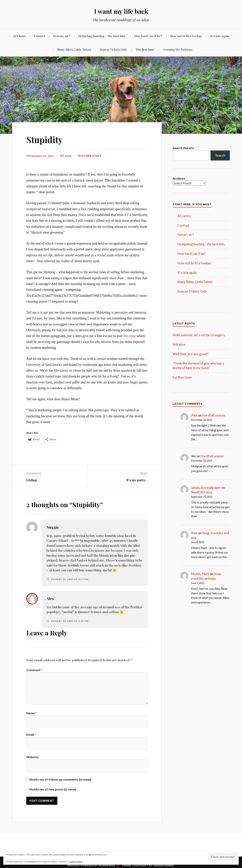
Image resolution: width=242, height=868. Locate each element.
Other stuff (93, 156)
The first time (145, 49)
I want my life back (121, 11)
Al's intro (184, 216)
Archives (179, 178)
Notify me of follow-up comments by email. (61, 783)
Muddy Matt (200, 574)
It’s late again (220, 36)
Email (31, 738)
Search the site (183, 148)
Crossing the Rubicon (178, 49)
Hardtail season (214, 415)
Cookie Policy (76, 862)
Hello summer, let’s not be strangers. (199, 335)
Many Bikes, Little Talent (74, 49)
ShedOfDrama (202, 492)
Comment (34, 670)
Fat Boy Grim (182, 377)
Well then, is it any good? (190, 354)
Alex (69, 156)
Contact (40, 36)
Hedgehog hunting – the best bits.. (102, 36)
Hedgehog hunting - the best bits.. (202, 244)
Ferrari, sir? (62, 36)
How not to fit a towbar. (186, 36)
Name (31, 716)
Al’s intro (19, 36)
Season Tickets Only (114, 49)
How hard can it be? (148, 36)
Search (220, 155)
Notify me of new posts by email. (53, 793)
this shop (130, 336)
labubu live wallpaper (206, 488)
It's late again (187, 273)
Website (32, 761)
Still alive (179, 344)
